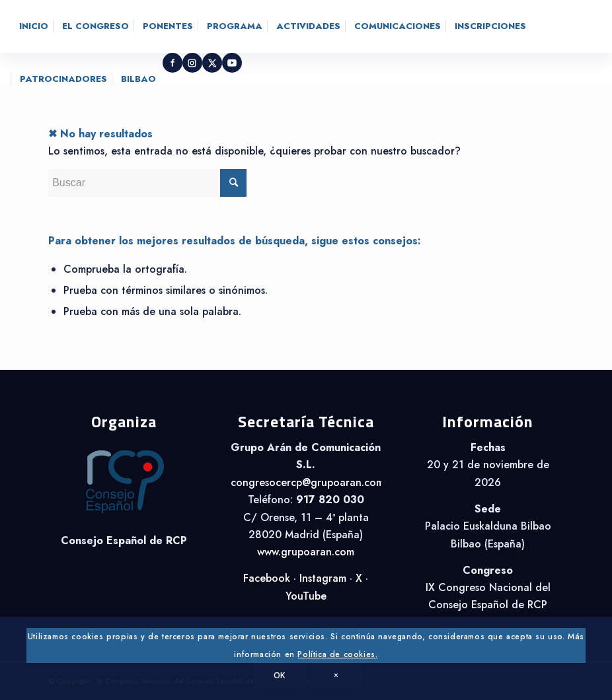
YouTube (306, 596)
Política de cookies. (337, 654)
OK (280, 675)
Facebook (267, 578)
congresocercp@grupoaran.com (307, 482)
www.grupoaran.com (306, 552)
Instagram (323, 578)
